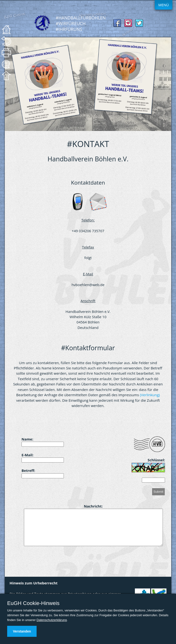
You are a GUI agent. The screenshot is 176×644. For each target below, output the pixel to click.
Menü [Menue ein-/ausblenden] (164, 5)
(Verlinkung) (150, 395)
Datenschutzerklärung (52, 620)
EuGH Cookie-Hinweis (33, 603)
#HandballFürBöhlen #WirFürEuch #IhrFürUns (81, 23)
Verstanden (22, 631)
